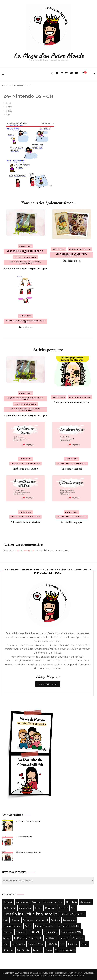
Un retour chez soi (72, 469)
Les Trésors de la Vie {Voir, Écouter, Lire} (25, 263)
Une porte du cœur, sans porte (72, 402)
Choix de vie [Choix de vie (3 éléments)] (71, 902)
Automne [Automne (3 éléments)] (36, 902)
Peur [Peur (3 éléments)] (63, 944)
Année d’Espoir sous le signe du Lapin (25, 269)
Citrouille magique (72, 522)
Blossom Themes (25, 976)
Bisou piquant (26, 327)
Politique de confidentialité (71, 976)
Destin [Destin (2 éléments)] (6, 920)
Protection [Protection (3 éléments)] (73, 944)
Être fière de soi (72, 261)
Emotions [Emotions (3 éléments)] (55, 920)
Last (8, 115)
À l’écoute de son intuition (26, 522)
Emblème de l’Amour (26, 469)
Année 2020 (25, 459)
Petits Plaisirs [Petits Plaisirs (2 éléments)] (52, 944)
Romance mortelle (24, 837)
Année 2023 (26, 246)
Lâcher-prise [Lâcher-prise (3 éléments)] (78, 938)
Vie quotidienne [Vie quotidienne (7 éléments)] (65, 950)
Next (9, 111)
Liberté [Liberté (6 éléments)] (64, 938)
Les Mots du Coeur (25, 257)
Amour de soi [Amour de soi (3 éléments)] (22, 902)
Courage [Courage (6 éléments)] (50, 908)
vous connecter (26, 550)
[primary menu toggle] (4, 74)
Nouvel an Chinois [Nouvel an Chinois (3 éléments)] (36, 944)
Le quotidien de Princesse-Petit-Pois (26, 252)
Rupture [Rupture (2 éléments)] (84, 944)
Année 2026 (59, 397)
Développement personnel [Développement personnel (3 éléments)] (35, 920)
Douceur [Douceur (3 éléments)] (15, 920)
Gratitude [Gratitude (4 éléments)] (8, 932)
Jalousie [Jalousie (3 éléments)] (7, 938)
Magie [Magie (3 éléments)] (6, 944)
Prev (9, 107)
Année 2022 (59, 249)
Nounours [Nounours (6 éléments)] (19, 944)
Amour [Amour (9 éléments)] (8, 902)
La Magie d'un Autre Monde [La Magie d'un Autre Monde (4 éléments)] (28, 938)
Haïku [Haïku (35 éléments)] (35, 932)
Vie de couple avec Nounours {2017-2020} (25, 321)
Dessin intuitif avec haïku (26, 464)
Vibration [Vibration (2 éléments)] (48, 950)
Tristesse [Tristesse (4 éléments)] (37, 950)
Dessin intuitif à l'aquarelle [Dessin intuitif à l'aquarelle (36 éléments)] (30, 914)
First (9, 103)
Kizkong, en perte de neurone (28, 852)
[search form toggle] (94, 73)
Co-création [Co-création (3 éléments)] (86, 902)
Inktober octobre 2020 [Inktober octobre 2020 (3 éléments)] (71, 932)
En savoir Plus (48, 684)
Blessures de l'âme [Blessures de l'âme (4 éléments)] (53, 902)
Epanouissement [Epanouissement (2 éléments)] (69, 920)
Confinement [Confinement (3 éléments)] (9, 908)
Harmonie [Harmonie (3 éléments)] (21, 932)
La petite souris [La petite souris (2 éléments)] (51, 938)
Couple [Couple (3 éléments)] (38, 908)
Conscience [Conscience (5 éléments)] (25, 908)
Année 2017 (26, 316)
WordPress (52, 976)
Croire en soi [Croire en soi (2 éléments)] (63, 908)
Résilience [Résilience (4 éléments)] (9, 950)
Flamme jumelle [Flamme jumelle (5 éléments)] (44, 926)
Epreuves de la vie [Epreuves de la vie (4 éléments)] (13, 926)
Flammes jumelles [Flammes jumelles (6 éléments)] (68, 926)
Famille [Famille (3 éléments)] (28, 926)
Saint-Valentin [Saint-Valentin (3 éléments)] (23, 950)
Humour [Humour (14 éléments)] (51, 932)
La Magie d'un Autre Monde (49, 55)
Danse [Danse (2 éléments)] (73, 908)
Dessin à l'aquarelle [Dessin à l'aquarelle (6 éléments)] (73, 914)
